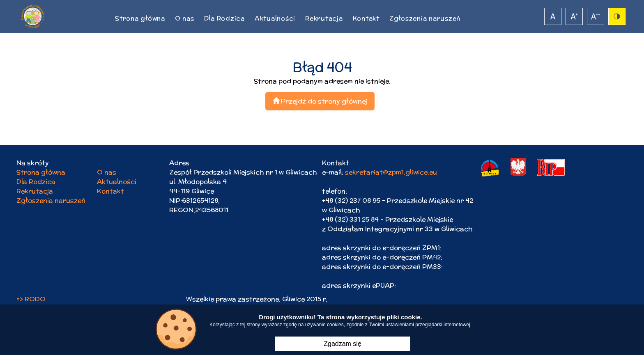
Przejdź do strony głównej (320, 101)
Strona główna (140, 18)
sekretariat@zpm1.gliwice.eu (391, 172)
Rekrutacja (324, 18)
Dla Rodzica (224, 18)
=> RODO (31, 299)
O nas (185, 18)
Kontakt (366, 18)
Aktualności (275, 18)
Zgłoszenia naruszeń (425, 18)
